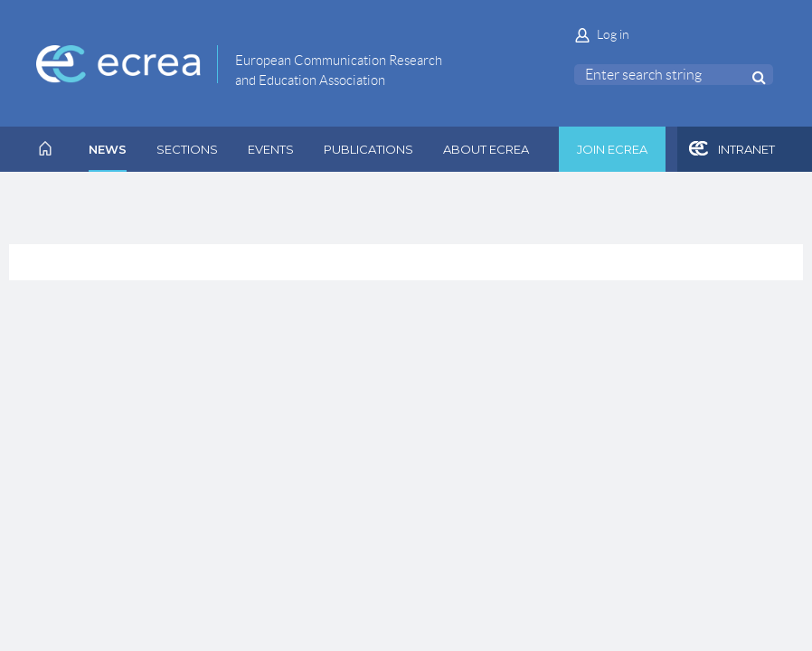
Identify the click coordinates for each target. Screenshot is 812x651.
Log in (613, 34)
